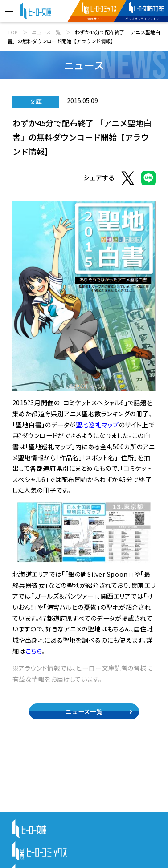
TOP (12, 32)
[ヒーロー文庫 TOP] (36, 10)
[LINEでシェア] (148, 179)
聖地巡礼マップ (97, 425)
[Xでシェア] (128, 179)
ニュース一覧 (46, 32)
